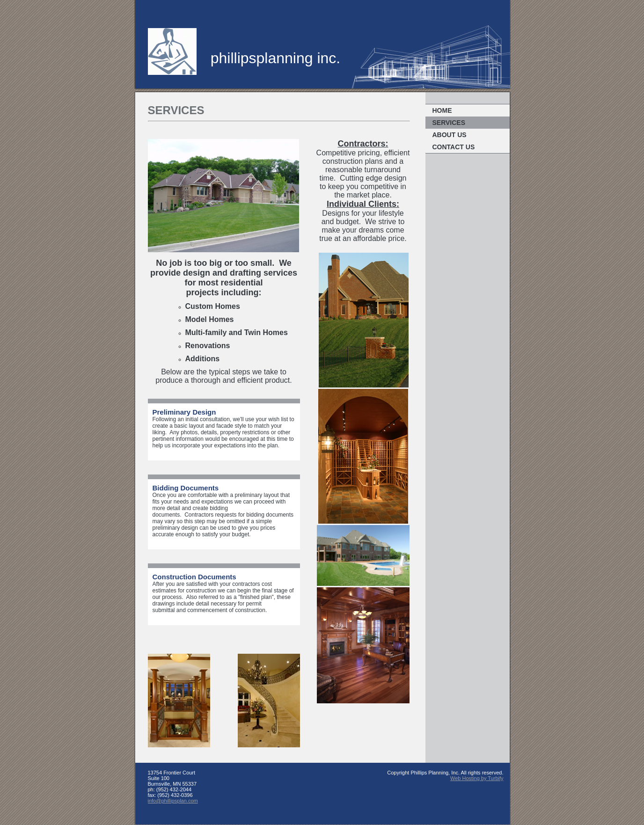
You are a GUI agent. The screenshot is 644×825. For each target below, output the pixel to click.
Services (449, 123)
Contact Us (454, 147)
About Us (450, 135)
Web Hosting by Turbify (477, 778)
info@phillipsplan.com (173, 801)
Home (442, 110)
